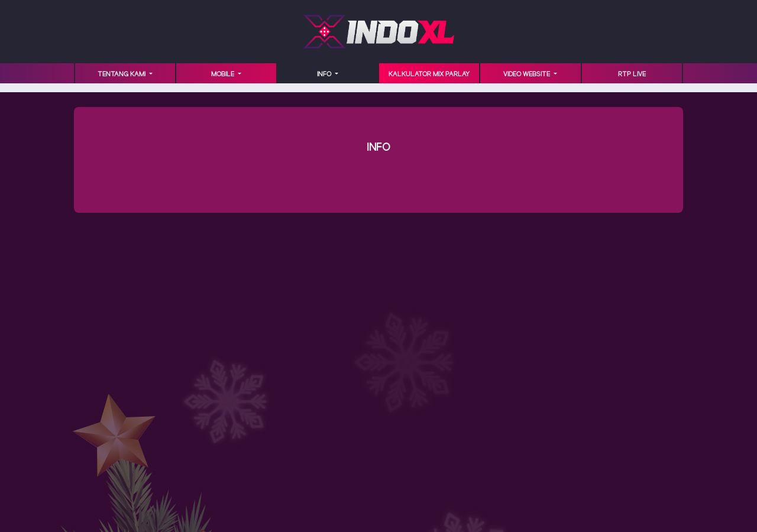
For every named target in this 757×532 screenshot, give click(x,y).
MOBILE (224, 74)
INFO (325, 74)
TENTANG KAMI (122, 74)
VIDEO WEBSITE (528, 74)
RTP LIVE (632, 74)
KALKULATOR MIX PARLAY (429, 74)
